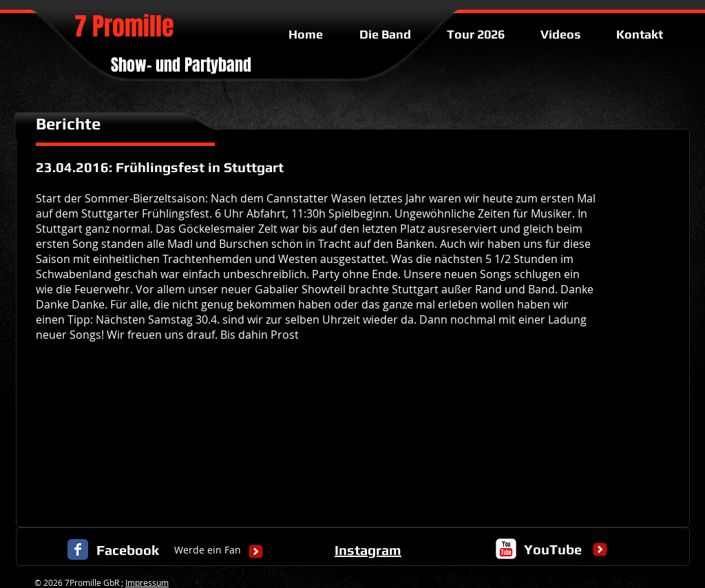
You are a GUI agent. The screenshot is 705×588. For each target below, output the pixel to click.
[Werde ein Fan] (208, 550)
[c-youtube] (506, 549)
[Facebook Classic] (78, 549)
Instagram (368, 550)
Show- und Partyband (181, 65)
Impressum (147, 582)
